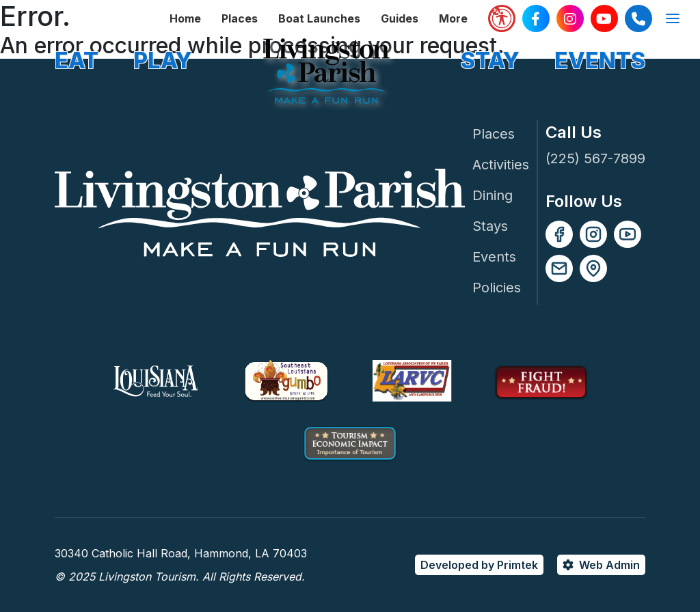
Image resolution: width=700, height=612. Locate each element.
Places (240, 18)
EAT (77, 60)
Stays (490, 226)
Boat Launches (319, 18)
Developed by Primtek (479, 565)
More (453, 18)
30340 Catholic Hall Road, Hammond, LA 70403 (181, 553)
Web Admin (609, 565)
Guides (400, 18)
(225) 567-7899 (595, 158)
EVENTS (600, 60)
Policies (497, 288)
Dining (493, 195)
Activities (501, 165)
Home (185, 18)
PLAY (163, 60)
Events (494, 257)
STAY (490, 60)
